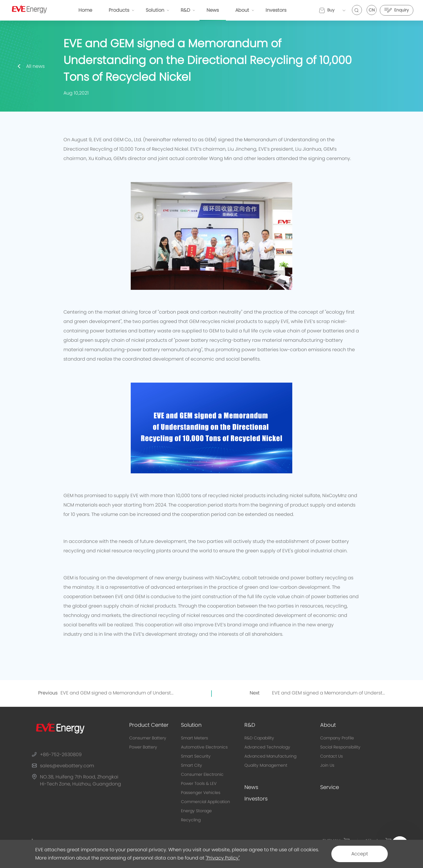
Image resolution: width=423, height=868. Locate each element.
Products (119, 10)
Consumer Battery (148, 738)
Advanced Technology (267, 747)
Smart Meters (194, 738)
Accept (360, 854)
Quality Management (266, 766)
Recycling (191, 820)
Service (330, 788)
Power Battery (143, 747)
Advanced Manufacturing (270, 756)
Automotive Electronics (204, 747)
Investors (276, 10)
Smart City (192, 766)
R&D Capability (259, 738)
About (242, 10)
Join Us (327, 766)
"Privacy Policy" (223, 858)
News (213, 10)
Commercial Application (205, 802)
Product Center (149, 725)
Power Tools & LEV (199, 784)
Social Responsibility (340, 747)
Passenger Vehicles (201, 793)
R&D (185, 10)
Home (85, 10)
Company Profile (337, 738)
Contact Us (331, 756)
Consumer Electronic (202, 775)
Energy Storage (196, 811)
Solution (155, 10)
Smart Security (196, 756)
